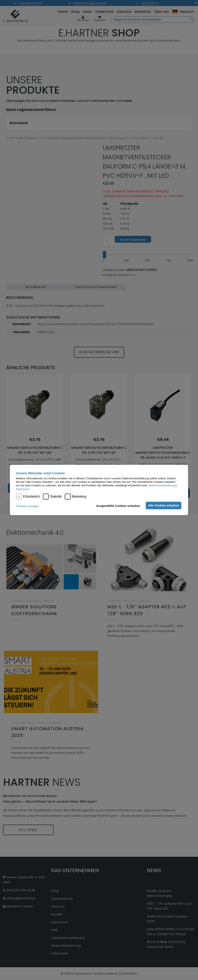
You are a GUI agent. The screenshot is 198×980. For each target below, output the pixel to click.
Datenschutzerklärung (162, 486)
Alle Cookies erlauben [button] (163, 505)
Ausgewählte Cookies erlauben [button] (118, 506)
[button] (29, 506)
